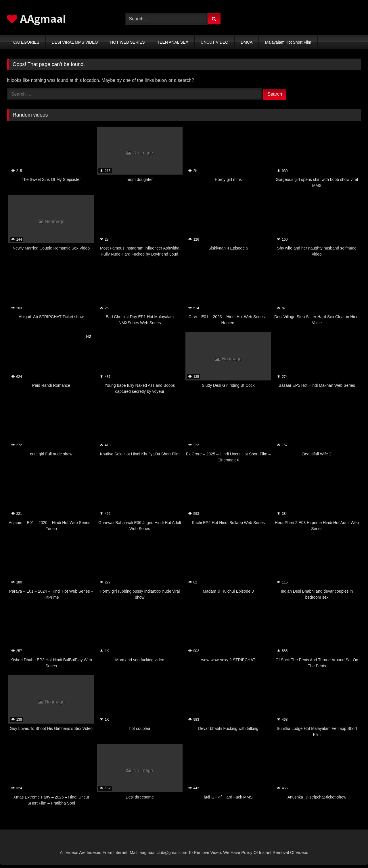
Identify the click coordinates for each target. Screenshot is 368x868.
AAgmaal (36, 19)
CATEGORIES (26, 42)
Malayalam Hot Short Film (288, 42)
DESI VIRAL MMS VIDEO (75, 42)
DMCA (247, 42)
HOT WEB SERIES (127, 42)
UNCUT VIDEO (214, 42)
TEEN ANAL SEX (173, 42)
